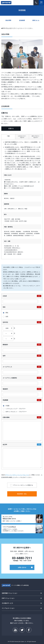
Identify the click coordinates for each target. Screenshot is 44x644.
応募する (11, 128)
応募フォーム (36, 20)
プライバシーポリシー (29, 286)
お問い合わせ (22, 567)
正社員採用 (22, 20)
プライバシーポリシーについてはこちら (17, 475)
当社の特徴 (8, 20)
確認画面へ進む (22, 494)
